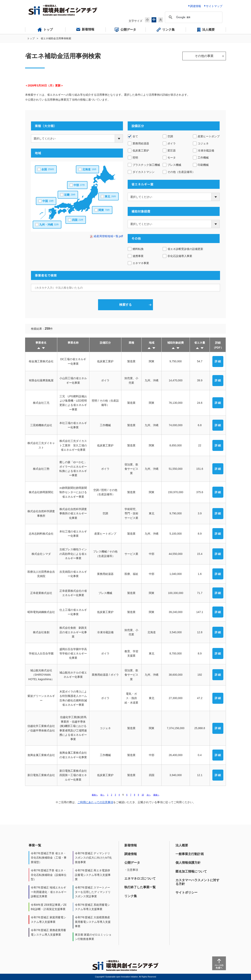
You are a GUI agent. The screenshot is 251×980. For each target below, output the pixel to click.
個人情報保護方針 (188, 863)
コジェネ (203, 143)
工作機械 (203, 158)
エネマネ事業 (141, 263)
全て (135, 136)
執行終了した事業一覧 (140, 887)
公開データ (132, 863)
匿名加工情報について (191, 871)
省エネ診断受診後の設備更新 (185, 249)
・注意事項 (131, 870)
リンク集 (131, 896)
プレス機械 (174, 165)
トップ (31, 38)
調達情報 (131, 854)
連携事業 (138, 256)
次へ (149, 795)
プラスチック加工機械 (146, 165)
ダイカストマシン (144, 172)
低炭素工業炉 (141, 150)
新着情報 (131, 845)
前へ (102, 795)
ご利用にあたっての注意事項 (95, 802)
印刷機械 (203, 165)
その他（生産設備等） (181, 172)
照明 (135, 158)
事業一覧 (35, 845)
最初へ (95, 795)
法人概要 (182, 845)
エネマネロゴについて (140, 879)
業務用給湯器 (141, 143)
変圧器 (172, 150)
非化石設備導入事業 (180, 256)
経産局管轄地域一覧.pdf (108, 236)
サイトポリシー (186, 892)
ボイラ (172, 143)
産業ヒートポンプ (209, 136)
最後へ (156, 795)
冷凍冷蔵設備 (206, 150)
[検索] (193, 17)
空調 (170, 136)
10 (143, 795)
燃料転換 (138, 249)
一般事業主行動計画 (190, 854)
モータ (172, 158)
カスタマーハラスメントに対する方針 (197, 882)
